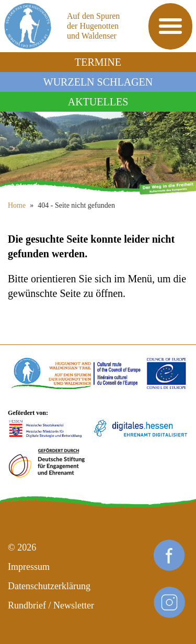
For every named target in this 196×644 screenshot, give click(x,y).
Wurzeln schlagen (98, 82)
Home (17, 205)
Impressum (29, 567)
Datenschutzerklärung (49, 586)
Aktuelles (98, 102)
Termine (98, 62)
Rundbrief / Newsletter (51, 605)
